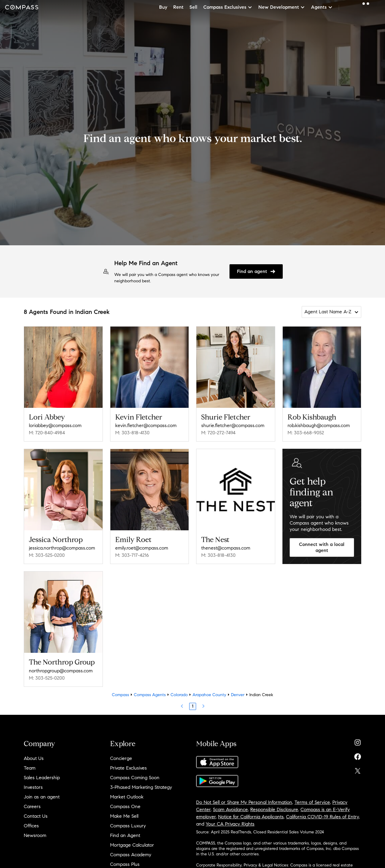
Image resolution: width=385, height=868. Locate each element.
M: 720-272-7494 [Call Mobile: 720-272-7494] (218, 433)
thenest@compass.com (226, 548)
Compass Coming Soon (135, 778)
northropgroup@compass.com (61, 671)
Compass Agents (150, 695)
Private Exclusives (128, 768)
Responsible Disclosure (274, 809)
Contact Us (36, 816)
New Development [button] (282, 7)
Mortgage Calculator (132, 845)
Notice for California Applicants (251, 817)
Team (30, 768)
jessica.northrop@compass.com (62, 548)
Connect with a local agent (322, 547)
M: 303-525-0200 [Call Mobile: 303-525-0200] (47, 555)
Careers (32, 806)
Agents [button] (322, 7)
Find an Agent (125, 835)
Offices (31, 826)
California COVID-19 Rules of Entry (322, 817)
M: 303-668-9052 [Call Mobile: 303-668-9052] (306, 433)
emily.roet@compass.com (142, 548)
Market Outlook (127, 797)
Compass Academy (131, 855)
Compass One (125, 806)
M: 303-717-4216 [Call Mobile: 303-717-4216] (132, 555)
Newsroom (35, 835)
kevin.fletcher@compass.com (146, 425)
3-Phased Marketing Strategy (141, 787)
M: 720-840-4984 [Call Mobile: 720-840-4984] (47, 433)
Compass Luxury (128, 826)
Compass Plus (125, 864)
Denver (238, 695)
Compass (120, 695)
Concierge (121, 758)
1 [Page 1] (193, 706)
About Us (34, 758)
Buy (163, 7)
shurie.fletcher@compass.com (233, 425)
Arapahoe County (209, 695)
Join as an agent (42, 797)
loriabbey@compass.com (55, 425)
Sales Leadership (42, 778)
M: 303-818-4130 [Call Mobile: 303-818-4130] (132, 433)
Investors (33, 787)
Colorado (179, 695)
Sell (193, 7)
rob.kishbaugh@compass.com (319, 425)
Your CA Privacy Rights (230, 824)
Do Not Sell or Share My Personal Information (244, 802)
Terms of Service (312, 802)
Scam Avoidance (230, 809)
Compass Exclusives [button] (228, 7)
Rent (178, 7)
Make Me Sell (124, 816)
